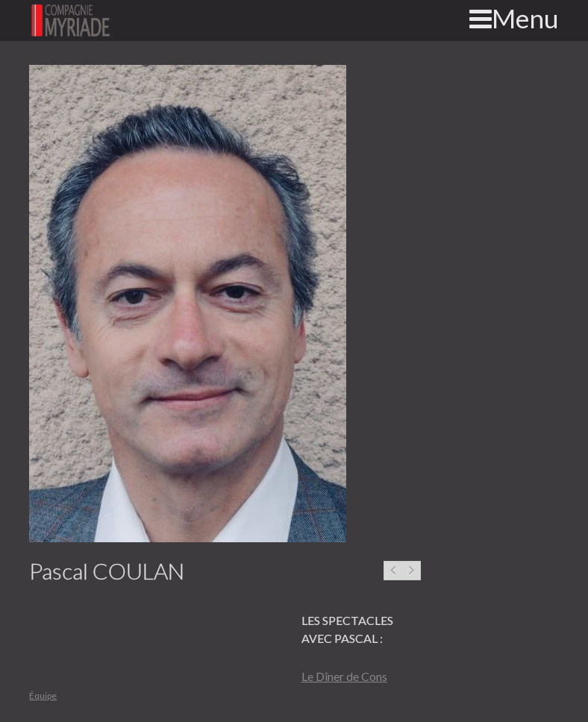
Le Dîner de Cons (344, 676)
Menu (514, 18)
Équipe (43, 696)
